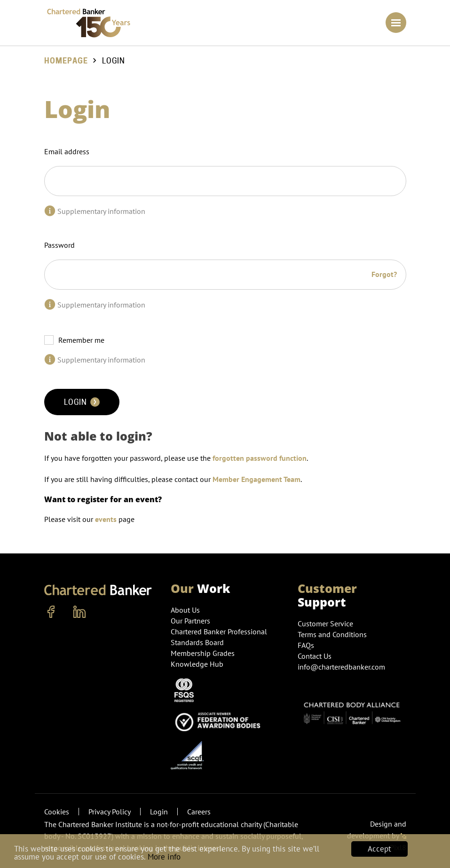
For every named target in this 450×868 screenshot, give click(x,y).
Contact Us (315, 656)
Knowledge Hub (197, 664)
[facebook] (51, 612)
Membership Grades (203, 653)
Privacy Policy (110, 812)
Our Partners (190, 621)
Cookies (57, 812)
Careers (199, 812)
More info (164, 857)
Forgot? (384, 274)
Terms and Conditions (332, 634)
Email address (67, 151)
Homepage (66, 61)
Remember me (81, 340)
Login (82, 402)
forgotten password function (260, 458)
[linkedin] (79, 612)
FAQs (306, 645)
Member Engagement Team (257, 479)
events (106, 519)
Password (59, 245)
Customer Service (325, 623)
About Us (185, 610)
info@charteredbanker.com (342, 667)
